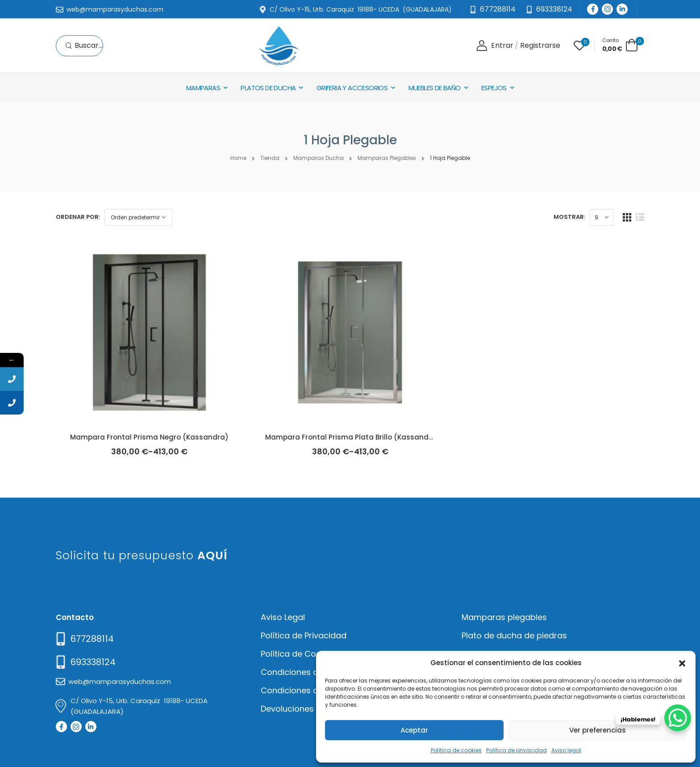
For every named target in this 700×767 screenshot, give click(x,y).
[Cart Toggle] (620, 45)
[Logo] (279, 46)
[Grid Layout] (627, 217)
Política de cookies (456, 750)
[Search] (84, 46)
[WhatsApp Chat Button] (678, 718)
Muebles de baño (435, 88)
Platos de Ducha (268, 88)
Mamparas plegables (504, 617)
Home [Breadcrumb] (238, 158)
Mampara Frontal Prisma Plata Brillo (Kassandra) (352, 437)
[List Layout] (640, 217)
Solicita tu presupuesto (142, 555)
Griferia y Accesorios (352, 88)
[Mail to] (110, 10)
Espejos (494, 88)
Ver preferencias (598, 730)
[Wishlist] (579, 46)
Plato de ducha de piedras (514, 635)
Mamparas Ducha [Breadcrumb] (319, 158)
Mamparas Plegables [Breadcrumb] (387, 158)
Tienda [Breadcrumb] (270, 158)
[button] (682, 662)
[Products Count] (602, 217)
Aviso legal (566, 750)
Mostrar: (569, 217)
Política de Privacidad (304, 635)
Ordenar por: (78, 217)
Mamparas (203, 88)
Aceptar (414, 730)
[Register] (540, 46)
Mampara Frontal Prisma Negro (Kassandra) (149, 437)
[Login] (495, 46)
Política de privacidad (517, 750)
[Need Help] (549, 10)
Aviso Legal (283, 617)
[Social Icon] (593, 9)
